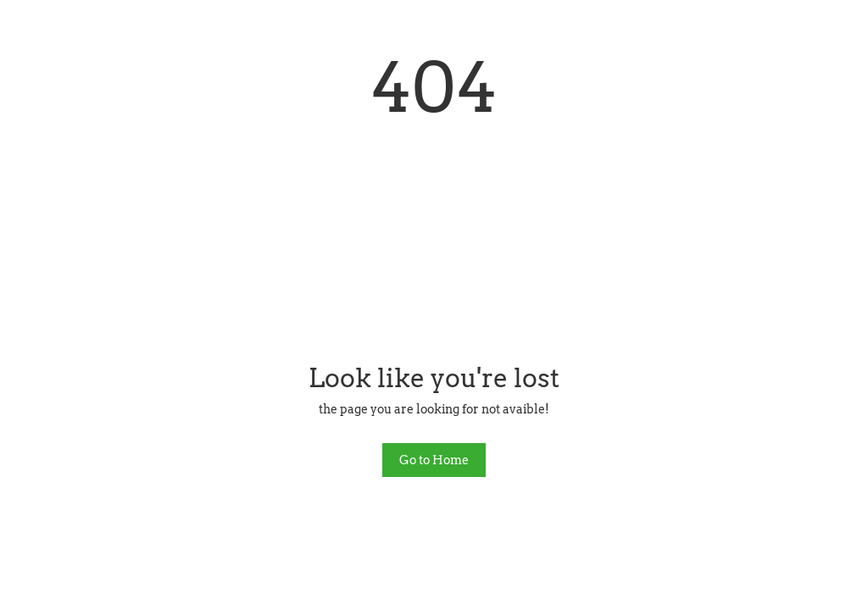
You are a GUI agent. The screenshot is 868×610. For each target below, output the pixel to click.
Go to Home (434, 460)
